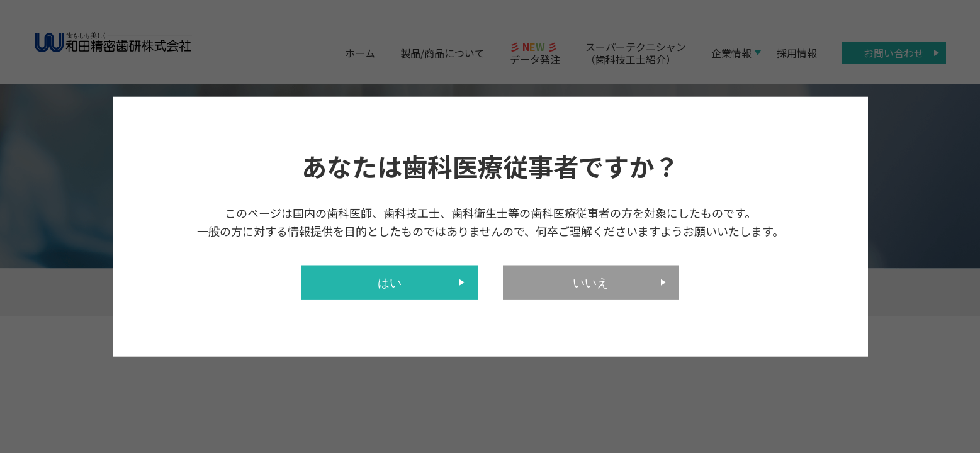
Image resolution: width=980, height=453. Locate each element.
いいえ (591, 282)
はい (390, 282)
